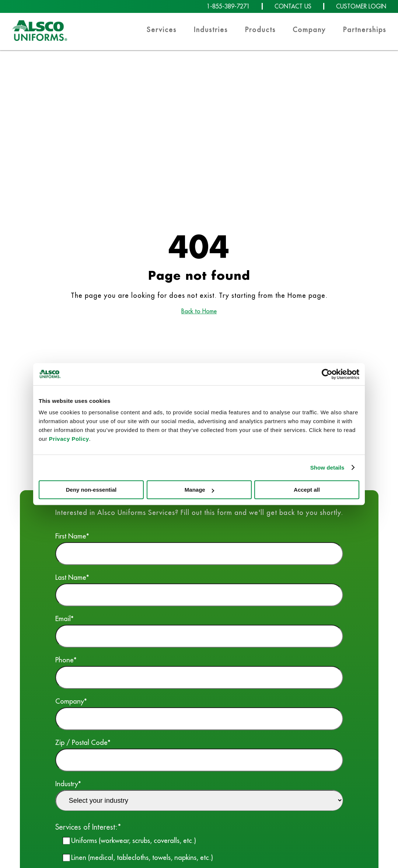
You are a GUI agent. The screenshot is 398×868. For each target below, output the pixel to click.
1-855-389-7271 (228, 6)
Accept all (307, 490)
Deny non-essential (91, 490)
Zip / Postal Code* (199, 755)
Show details (327, 468)
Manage (199, 490)
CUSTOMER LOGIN (361, 6)
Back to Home (199, 311)
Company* (199, 713)
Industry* (199, 795)
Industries (211, 30)
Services (162, 30)
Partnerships (365, 30)
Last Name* (199, 590)
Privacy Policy (69, 439)
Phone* (199, 672)
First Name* (199, 548)
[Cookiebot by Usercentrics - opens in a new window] (327, 374)
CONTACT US (293, 6)
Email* (199, 631)
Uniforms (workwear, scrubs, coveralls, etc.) (134, 840)
